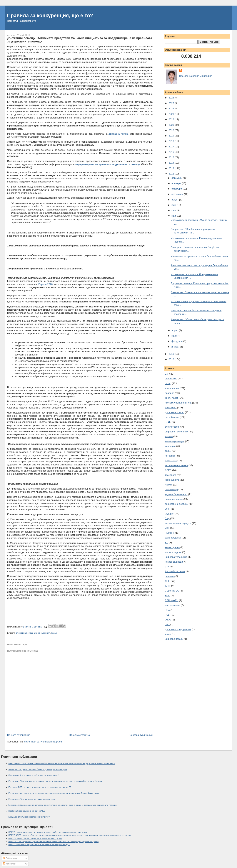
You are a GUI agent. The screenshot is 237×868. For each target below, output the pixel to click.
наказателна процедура (178, 523)
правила (169, 393)
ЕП (166, 542)
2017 (172, 147)
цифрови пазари (174, 639)
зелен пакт (171, 461)
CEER (168, 581)
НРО (167, 596)
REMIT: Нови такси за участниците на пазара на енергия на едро (39, 844)
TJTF (168, 586)
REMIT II (170, 533)
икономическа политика (178, 403)
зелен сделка (172, 547)
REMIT (168, 485)
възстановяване (174, 499)
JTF (167, 567)
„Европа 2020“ (46, 284)
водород (169, 514)
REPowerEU (172, 600)
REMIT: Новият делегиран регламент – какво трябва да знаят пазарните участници (48, 832)
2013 (172, 168)
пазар (54, 633)
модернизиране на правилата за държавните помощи (108, 164)
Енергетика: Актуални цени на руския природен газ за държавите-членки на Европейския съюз (54, 793)
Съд (167, 518)
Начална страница (79, 735)
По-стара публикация (141, 735)
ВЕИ (167, 422)
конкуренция (44, 633)
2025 (172, 103)
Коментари (10, 864)
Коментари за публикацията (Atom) (44, 742)
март (175, 336)
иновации (170, 446)
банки (168, 451)
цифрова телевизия (176, 557)
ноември (177, 183)
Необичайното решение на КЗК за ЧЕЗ (27, 811)
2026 (172, 98)
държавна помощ (118, 134)
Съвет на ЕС (172, 591)
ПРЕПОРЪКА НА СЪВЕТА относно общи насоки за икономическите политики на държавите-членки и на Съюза (62, 763)
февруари (177, 341)
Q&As (168, 620)
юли (174, 205)
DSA (167, 610)
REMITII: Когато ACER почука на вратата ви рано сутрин (35, 838)
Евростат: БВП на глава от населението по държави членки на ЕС (40, 787)
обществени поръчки (176, 504)
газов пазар (171, 489)
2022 (172, 119)
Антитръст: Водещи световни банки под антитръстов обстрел (38, 769)
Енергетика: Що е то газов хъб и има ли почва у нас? (34, 775)
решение (170, 576)
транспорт (170, 475)
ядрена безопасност (176, 494)
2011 (172, 354)
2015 (172, 157)
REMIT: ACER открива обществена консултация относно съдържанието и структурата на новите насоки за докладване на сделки (70, 835)
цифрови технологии (176, 432)
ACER (168, 470)
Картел (169, 436)
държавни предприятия (178, 629)
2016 (172, 152)
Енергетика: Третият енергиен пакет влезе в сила (32, 799)
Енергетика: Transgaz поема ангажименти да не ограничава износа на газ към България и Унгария (55, 781)
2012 (172, 174)
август (175, 200)
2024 (172, 109)
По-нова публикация (19, 735)
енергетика (171, 379)
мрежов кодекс (173, 552)
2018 (172, 141)
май (174, 216)
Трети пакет (171, 398)
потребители (172, 417)
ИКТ (167, 528)
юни (174, 210)
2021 (172, 125)
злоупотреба (172, 427)
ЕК (35, 633)
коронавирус (172, 480)
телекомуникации (175, 441)
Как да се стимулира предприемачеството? (29, 817)
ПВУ (167, 624)
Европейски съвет (175, 571)
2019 (172, 136)
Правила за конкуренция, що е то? (50, 15)
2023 (172, 114)
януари (176, 347)
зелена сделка (173, 538)
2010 (172, 359)
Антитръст (171, 407)
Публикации (10, 858)
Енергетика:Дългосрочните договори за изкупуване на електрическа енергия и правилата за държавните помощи (63, 805)
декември (177, 178)
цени (167, 509)
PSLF (168, 615)
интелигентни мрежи (176, 465)
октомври (177, 189)
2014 (172, 163)
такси (168, 634)
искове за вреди (174, 562)
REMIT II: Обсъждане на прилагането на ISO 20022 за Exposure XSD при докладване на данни (54, 841)
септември (178, 194)
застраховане (172, 605)
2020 (172, 130)
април (175, 330)
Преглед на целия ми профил (196, 76)
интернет (170, 456)
